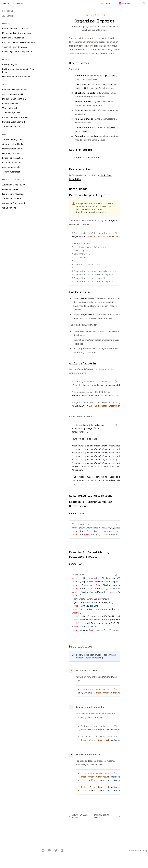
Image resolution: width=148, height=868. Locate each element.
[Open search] (139, 3)
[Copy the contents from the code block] (116, 233)
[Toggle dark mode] (144, 3)
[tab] (72, 513)
